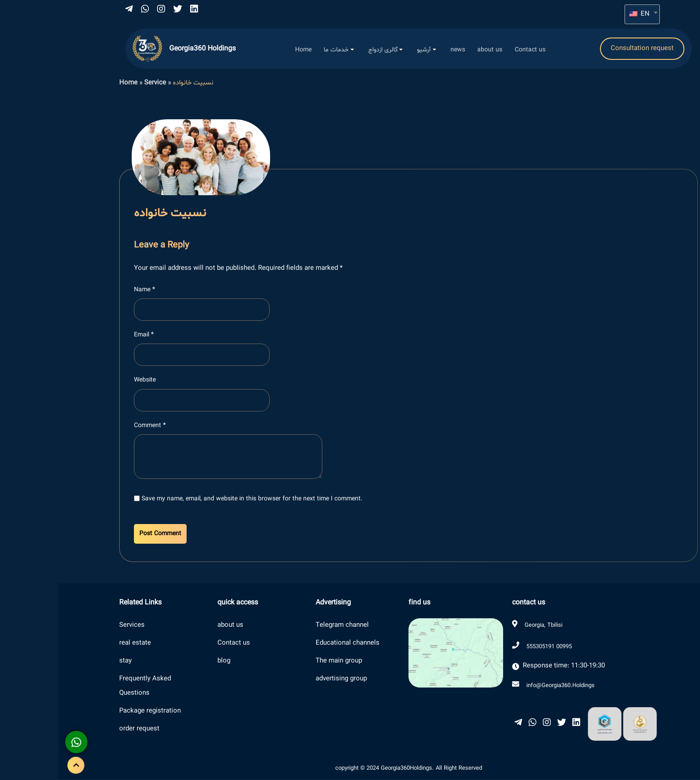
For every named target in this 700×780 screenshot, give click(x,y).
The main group (280, 662)
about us (172, 626)
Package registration (92, 712)
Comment (91, 426)
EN (581, 14)
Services (73, 626)
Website (86, 381)
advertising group (283, 680)
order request (81, 730)
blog (165, 662)
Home (70, 84)
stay (67, 662)
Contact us (175, 644)
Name (86, 291)
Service (97, 84)
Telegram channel (284, 626)
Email (85, 336)
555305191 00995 (491, 648)
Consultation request (584, 49)
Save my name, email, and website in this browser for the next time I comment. (194, 500)
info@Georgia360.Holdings (502, 686)
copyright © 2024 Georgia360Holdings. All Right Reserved (350, 769)
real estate (77, 644)
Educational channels (289, 644)
